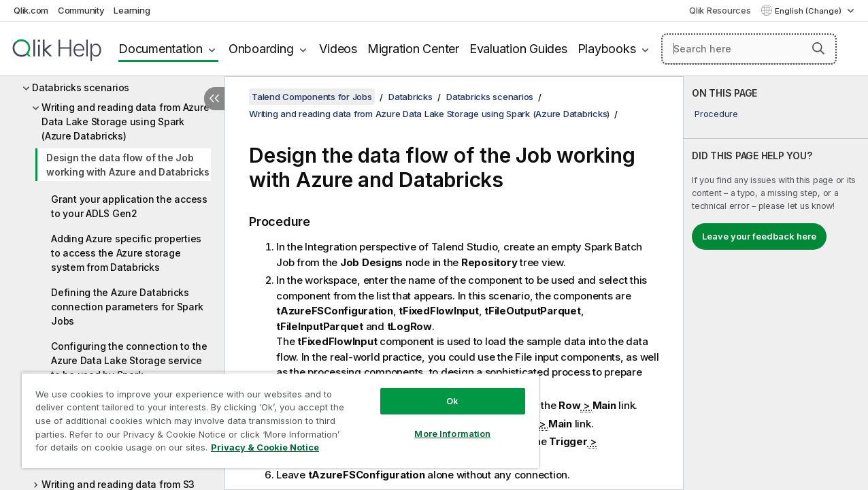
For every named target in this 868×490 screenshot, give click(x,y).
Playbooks (607, 49)
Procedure (716, 114)
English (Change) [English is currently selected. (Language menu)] (809, 11)
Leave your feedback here (759, 236)
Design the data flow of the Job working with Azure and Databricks (128, 165)
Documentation (161, 49)
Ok (441, 391)
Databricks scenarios (81, 87)
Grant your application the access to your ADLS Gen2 (129, 206)
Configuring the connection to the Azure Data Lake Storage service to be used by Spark (129, 360)
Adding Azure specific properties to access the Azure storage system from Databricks (126, 253)
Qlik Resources (720, 10)
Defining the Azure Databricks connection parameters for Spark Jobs (127, 307)
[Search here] (749, 49)
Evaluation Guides (518, 49)
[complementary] (776, 283)
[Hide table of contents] (214, 99)
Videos (338, 49)
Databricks (411, 97)
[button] (818, 48)
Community (81, 10)
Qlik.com (31, 10)
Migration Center (413, 49)
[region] (273, 415)
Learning (132, 10)
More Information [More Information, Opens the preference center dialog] (441, 423)
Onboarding (261, 49)
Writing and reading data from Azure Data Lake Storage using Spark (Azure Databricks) (125, 121)
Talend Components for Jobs (312, 97)
